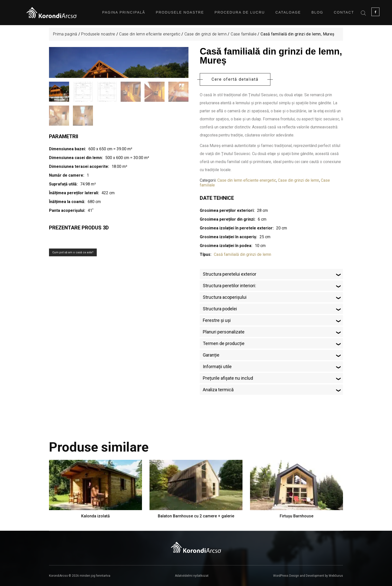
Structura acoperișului (225, 297)
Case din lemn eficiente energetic (150, 34)
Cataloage (288, 12)
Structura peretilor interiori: (229, 286)
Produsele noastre (180, 12)
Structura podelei (220, 309)
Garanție (211, 355)
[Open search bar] (363, 13)
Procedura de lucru (240, 12)
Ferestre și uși (217, 320)
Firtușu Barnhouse (297, 516)
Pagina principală (124, 12)
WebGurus (336, 576)
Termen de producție (224, 343)
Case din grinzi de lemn (206, 34)
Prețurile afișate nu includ (228, 378)
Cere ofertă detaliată (235, 79)
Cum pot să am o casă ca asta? (73, 314)
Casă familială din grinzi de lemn (242, 254)
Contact (344, 12)
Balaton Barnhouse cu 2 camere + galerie (196, 516)
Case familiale (244, 34)
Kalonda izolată (95, 516)
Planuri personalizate (224, 332)
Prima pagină (65, 34)
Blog (317, 12)
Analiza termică (218, 390)
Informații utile (217, 367)
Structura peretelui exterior (230, 274)
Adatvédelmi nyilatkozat (192, 576)
